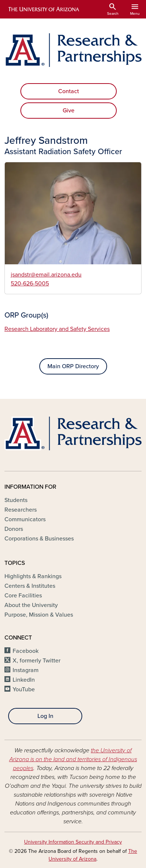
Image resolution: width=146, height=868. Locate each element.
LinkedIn (24, 680)
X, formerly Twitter (36, 661)
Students (16, 500)
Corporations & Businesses (39, 539)
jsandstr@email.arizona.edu (46, 275)
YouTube (24, 689)
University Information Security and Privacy (73, 842)
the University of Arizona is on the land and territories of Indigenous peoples (73, 759)
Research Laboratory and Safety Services (57, 329)
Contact (69, 91)
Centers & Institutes (30, 586)
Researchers (21, 510)
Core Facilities (23, 596)
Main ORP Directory (73, 366)
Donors (14, 529)
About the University (31, 605)
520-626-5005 (30, 284)
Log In (45, 716)
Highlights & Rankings (33, 576)
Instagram (26, 670)
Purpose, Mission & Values (39, 615)
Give (69, 111)
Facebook (26, 651)
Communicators (25, 519)
